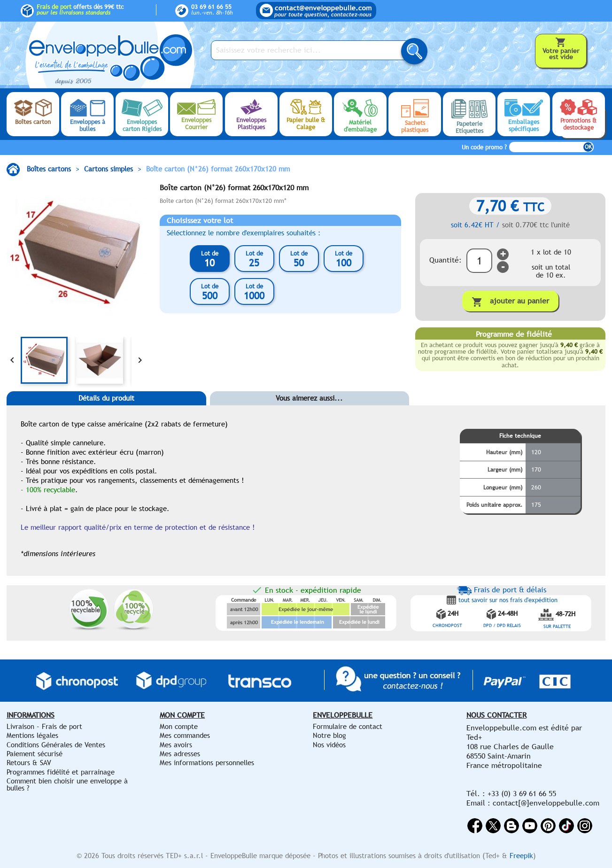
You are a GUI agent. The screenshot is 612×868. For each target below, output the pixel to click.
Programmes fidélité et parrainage (61, 772)
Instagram (585, 826)
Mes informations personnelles (207, 763)
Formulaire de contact (348, 726)
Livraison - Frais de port (44, 726)
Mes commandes (185, 735)
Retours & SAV (29, 763)
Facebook (475, 826)
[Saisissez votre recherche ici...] (312, 50)
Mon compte (179, 726)
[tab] (106, 412)
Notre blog (329, 735)
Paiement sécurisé (35, 754)
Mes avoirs (176, 745)
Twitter (493, 826)
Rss (511, 826)
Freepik (521, 856)
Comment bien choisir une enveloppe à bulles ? (67, 784)
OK (588, 147)
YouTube (530, 826)
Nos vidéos (329, 745)
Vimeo (566, 826)
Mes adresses (180, 754)
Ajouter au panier (510, 302)
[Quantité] (479, 261)
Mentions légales (32, 735)
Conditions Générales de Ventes (56, 745)
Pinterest (548, 826)
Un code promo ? (484, 147)
